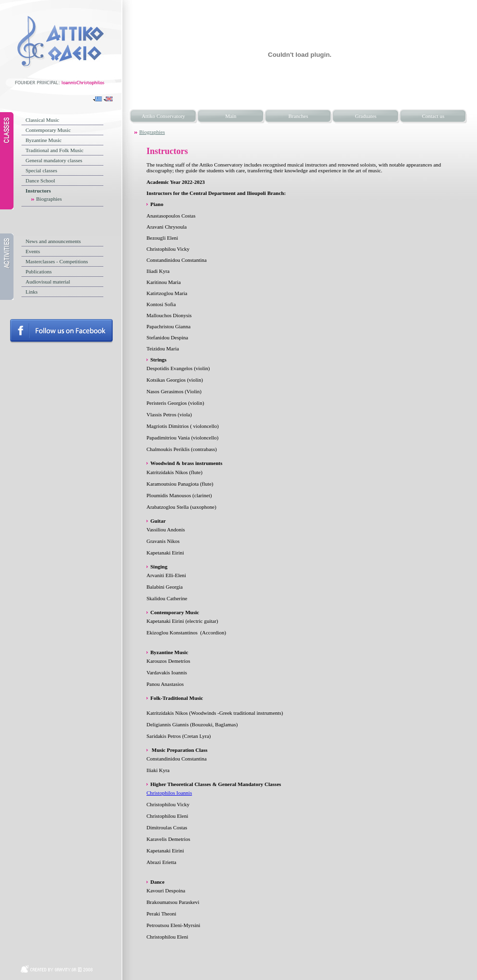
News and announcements (53, 241)
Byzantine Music (44, 140)
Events (33, 251)
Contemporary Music (48, 130)
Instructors (38, 191)
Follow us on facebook (61, 331)
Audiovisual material (48, 282)
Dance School (40, 181)
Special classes (41, 170)
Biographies (49, 199)
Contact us (433, 116)
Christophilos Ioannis (169, 793)
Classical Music (42, 120)
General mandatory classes (54, 160)
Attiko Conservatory (163, 116)
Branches (298, 116)
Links (32, 292)
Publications (39, 271)
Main (231, 116)
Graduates (366, 116)
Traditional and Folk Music (54, 150)
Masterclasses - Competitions (57, 261)
